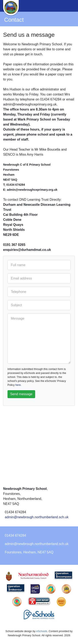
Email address (21, 278)
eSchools (42, 631)
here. (18, 385)
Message (18, 318)
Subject (16, 305)
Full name (18, 265)
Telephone (19, 292)
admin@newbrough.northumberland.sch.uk (37, 517)
